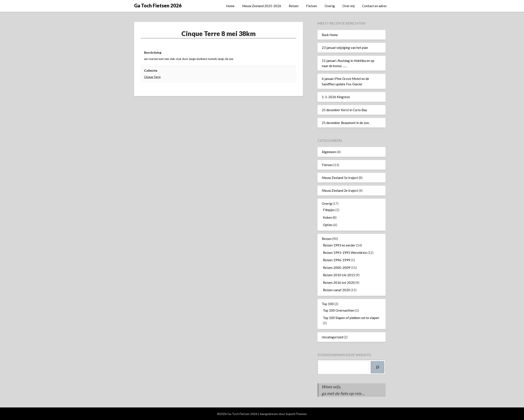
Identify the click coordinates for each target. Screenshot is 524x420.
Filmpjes (329, 210)
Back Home (330, 35)
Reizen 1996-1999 (337, 260)
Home (230, 6)
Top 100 (328, 304)
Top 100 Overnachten (339, 310)
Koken (327, 217)
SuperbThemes (296, 414)
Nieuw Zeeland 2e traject (340, 190)
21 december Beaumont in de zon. (346, 123)
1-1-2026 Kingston (336, 97)
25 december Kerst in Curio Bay (344, 110)
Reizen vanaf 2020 (336, 290)
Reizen (294, 6)
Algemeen (329, 152)
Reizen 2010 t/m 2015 (339, 275)
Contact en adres (374, 6)
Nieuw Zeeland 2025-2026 (262, 6)
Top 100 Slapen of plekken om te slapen (351, 318)
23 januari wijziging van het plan (345, 48)
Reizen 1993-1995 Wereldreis (345, 253)
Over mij (348, 6)
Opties (328, 225)
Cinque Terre (153, 77)
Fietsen (312, 6)
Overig (330, 6)
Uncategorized (332, 337)
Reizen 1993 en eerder (339, 245)
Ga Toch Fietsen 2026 (158, 6)
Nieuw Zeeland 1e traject (340, 178)
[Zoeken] (378, 367)
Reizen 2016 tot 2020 (339, 283)
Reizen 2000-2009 (337, 268)
